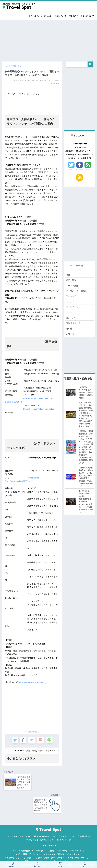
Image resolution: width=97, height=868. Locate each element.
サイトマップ (65, 818)
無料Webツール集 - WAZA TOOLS (29, 854)
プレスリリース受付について (82, 16)
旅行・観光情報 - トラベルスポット (31, 840)
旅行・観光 (29, 751)
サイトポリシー (68, 815)
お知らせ (70, 337)
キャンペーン (73, 309)
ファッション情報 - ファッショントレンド (63, 833)
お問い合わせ (60, 16)
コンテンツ (72, 320)
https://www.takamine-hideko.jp (33, 682)
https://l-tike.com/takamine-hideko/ (29, 409)
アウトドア (72, 297)
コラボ (69, 314)
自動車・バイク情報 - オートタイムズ (67, 840)
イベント (55, 751)
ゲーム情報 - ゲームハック (29, 833)
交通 (68, 275)
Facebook (79, 169)
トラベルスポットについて (40, 16)
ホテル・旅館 (43, 751)
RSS (80, 182)
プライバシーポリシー (46, 815)
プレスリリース (74, 325)
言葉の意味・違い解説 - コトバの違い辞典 (66, 854)
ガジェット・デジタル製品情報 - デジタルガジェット (29, 843)
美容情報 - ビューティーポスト (20, 836)
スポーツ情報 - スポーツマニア (51, 836)
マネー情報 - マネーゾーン (81, 836)
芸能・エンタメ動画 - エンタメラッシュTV (75, 843)
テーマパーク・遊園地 (77, 292)
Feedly (88, 169)
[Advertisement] (48, 40)
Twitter (71, 169)
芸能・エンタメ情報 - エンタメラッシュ (67, 829)
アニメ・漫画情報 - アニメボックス (30, 829)
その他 (69, 331)
